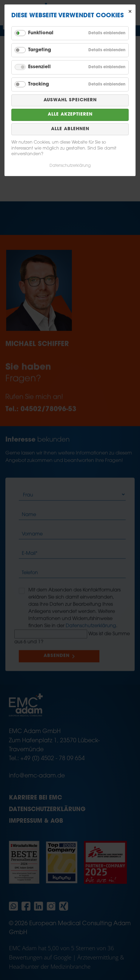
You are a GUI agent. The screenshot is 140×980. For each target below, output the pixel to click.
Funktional (41, 33)
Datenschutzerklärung (70, 166)
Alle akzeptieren (70, 115)
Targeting (40, 50)
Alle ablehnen (70, 129)
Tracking (39, 84)
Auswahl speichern (70, 100)
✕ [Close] (130, 12)
